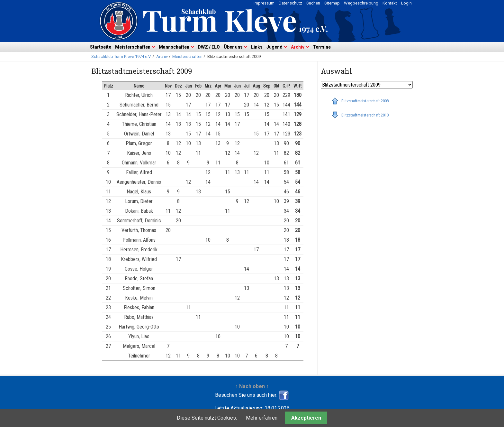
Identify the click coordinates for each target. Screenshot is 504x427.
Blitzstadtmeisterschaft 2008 (365, 101)
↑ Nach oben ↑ (252, 386)
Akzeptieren (306, 418)
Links (257, 47)
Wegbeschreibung (361, 3)
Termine (322, 47)
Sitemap (332, 3)
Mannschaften (174, 47)
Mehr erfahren (262, 418)
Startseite (101, 47)
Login (406, 3)
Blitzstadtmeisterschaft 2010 (365, 115)
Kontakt (390, 3)
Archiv (298, 47)
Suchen (313, 3)
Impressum (264, 3)
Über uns (233, 47)
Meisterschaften (133, 47)
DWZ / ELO (209, 47)
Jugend (274, 47)
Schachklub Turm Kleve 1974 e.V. (121, 56)
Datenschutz (290, 3)
